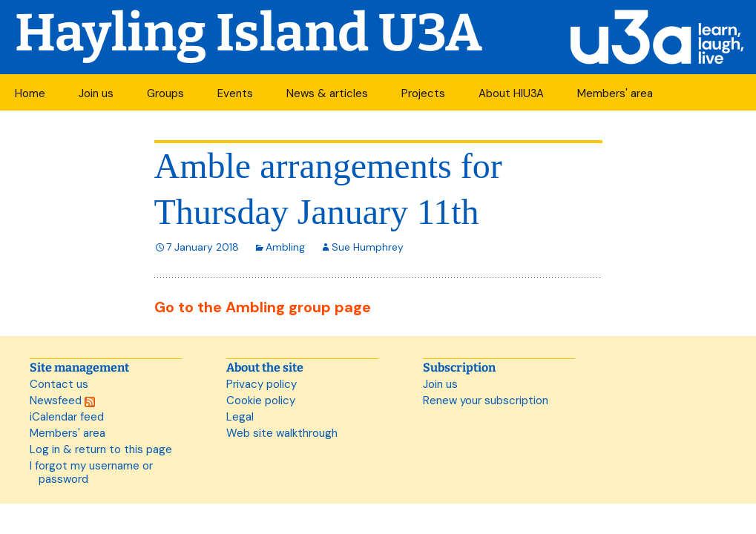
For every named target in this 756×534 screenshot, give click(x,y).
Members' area (615, 93)
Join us (96, 93)
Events (235, 93)
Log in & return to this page (101, 449)
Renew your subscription (486, 400)
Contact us (59, 384)
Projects (423, 93)
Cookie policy (261, 400)
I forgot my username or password (91, 472)
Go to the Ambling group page (263, 307)
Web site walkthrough (282, 433)
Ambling (285, 247)
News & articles (327, 93)
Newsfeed (62, 400)
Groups (165, 93)
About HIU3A (511, 93)
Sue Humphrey (368, 247)
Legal (240, 417)
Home (30, 93)
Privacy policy (262, 384)
